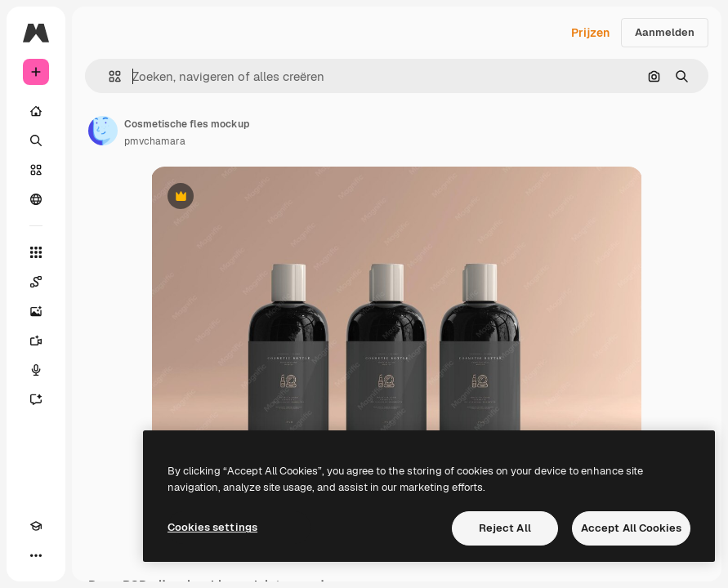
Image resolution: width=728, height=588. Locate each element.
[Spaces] (36, 282)
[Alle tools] (36, 252)
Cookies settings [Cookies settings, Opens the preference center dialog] (212, 527)
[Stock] (36, 170)
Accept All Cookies (631, 528)
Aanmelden (665, 32)
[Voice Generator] (36, 370)
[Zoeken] (36, 140)
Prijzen (590, 33)
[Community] (36, 199)
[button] (108, 76)
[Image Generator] (36, 311)
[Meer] (36, 555)
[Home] (36, 111)
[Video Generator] (36, 341)
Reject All (505, 528)
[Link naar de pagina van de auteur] (103, 131)
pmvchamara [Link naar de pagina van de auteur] (155, 141)
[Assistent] (36, 399)
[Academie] (36, 526)
